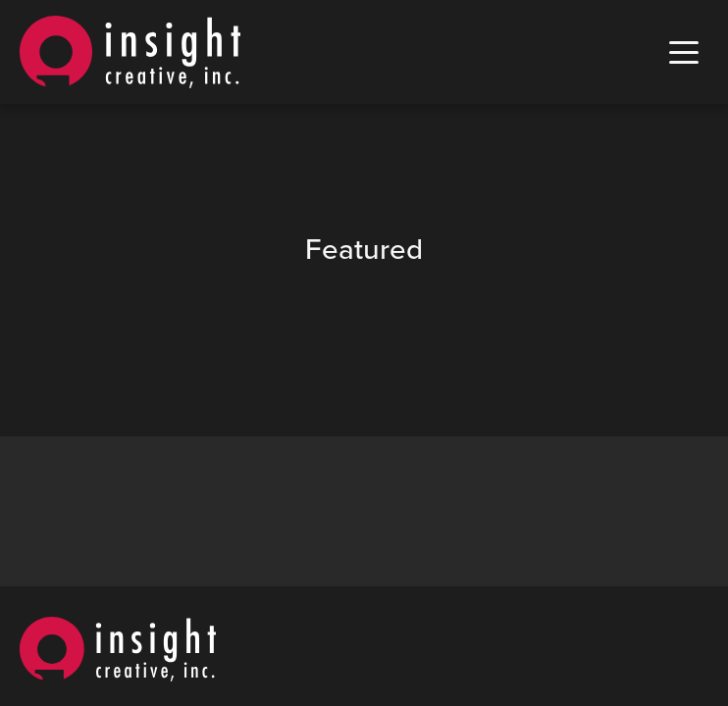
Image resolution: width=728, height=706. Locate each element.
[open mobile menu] (684, 52)
